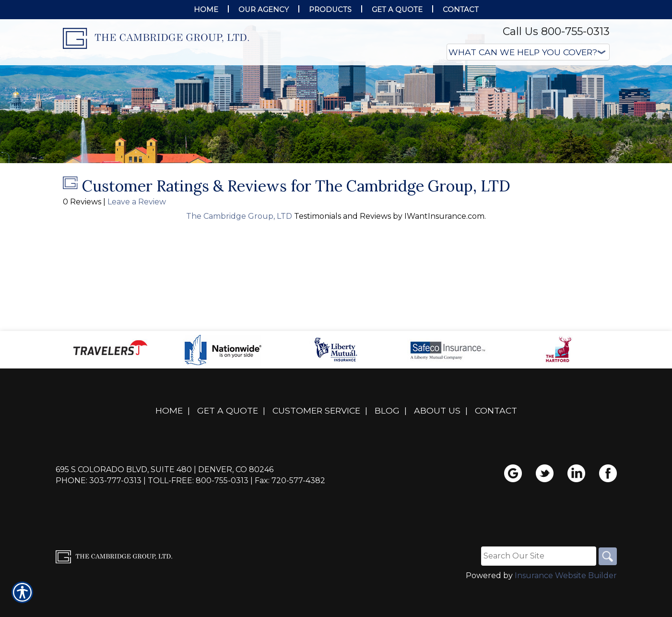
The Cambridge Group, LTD (240, 245)
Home (169, 439)
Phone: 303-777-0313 (99, 509)
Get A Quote (228, 439)
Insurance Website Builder (566, 605)
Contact (496, 439)
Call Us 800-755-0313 (556, 31)
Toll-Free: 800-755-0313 (198, 509)
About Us (437, 439)
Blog (387, 439)
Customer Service (316, 439)
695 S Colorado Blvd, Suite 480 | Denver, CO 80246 (165, 498)
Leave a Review (137, 231)
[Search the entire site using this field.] (537, 585)
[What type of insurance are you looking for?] (528, 52)
